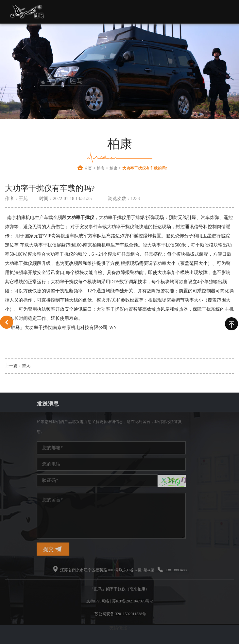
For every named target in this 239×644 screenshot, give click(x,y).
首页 (88, 168)
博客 (101, 168)
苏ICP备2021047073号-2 (133, 601)
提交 (160, 549)
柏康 (113, 168)
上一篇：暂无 (18, 366)
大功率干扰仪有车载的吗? (145, 168)
